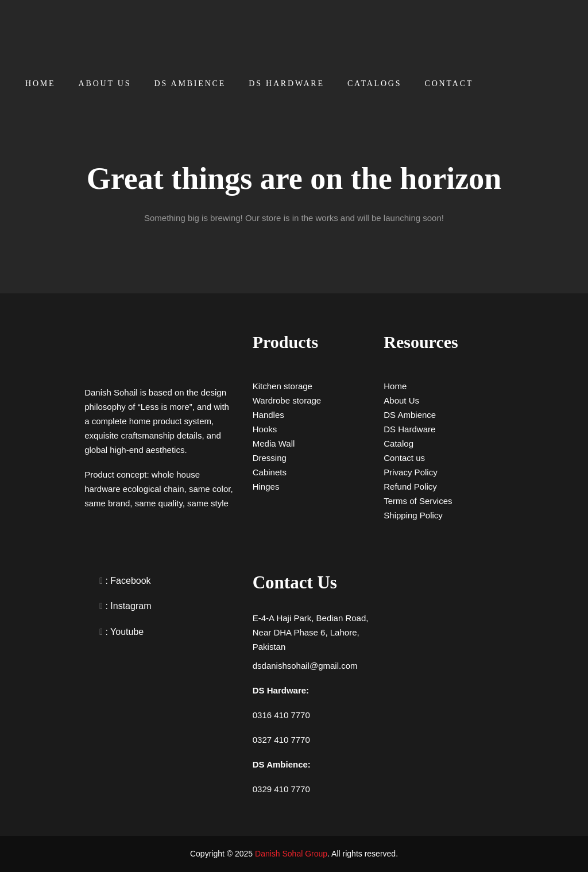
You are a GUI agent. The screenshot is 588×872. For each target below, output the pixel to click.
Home (40, 84)
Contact (449, 84)
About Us (105, 84)
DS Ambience (190, 84)
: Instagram (127, 606)
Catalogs (374, 84)
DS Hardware (287, 84)
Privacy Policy (410, 472)
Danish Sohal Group (291, 854)
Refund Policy (410, 487)
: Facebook (127, 581)
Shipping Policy (413, 515)
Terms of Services (418, 501)
